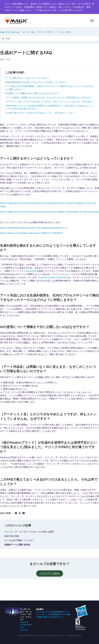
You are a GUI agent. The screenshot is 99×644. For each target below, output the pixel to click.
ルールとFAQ (64, 32)
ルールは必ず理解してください (19, 540)
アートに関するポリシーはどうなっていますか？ (27, 78)
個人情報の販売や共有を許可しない (53, 616)
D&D (22, 625)
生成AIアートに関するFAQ (17, 545)
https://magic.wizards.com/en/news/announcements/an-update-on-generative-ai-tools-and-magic (49, 212)
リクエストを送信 (50, 573)
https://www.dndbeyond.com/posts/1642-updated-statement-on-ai (33, 228)
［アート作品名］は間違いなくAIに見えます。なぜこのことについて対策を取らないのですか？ (48, 97)
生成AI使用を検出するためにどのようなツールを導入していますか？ (36, 82)
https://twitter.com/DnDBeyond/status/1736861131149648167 (31, 233)
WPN (28, 625)
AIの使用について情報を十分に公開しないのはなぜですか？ (32, 93)
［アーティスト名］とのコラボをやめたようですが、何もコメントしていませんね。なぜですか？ (49, 101)
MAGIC (23, 622)
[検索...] (49, 39)
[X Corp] (20, 513)
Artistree (32, 271)
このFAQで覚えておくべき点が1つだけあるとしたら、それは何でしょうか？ (40, 113)
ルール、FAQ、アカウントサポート (39, 32)
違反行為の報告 (12, 536)
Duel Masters (24, 629)
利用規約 (58, 612)
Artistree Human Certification (53, 277)
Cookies (63, 614)
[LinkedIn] (24, 513)
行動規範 (54, 614)
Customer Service (45, 612)
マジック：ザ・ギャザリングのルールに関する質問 (29, 532)
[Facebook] (16, 513)
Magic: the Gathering (10, 32)
